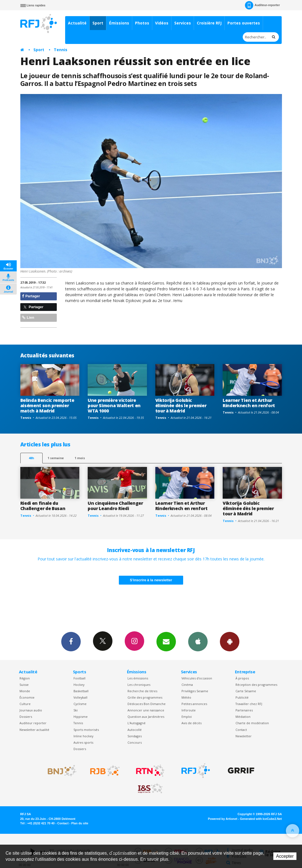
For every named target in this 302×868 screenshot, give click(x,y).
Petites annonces (194, 704)
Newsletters (166, 641)
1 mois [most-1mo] (80, 458)
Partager (31, 296)
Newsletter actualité (34, 730)
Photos (142, 23)
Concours (135, 742)
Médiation (243, 717)
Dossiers (26, 717)
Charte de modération (252, 723)
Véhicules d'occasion (197, 678)
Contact (241, 730)
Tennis (61, 50)
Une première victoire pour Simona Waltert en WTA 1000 (114, 405)
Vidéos (162, 23)
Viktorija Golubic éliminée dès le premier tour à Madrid (181, 405)
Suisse (24, 685)
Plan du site (80, 823)
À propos (242, 678)
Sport (98, 23)
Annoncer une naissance (146, 710)
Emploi (187, 717)
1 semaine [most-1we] (56, 458)
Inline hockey (83, 736)
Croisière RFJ (209, 23)
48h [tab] (31, 458)
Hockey (79, 685)
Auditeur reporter (33, 723)
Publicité (242, 697)
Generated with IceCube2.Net (261, 819)
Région (25, 678)
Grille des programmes (145, 697)
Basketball (81, 691)
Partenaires (244, 710)
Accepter (285, 856)
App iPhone (198, 641)
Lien (28, 317)
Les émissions (138, 678)
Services (183, 23)
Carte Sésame (246, 691)
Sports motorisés (86, 730)
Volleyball (80, 697)
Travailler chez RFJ (249, 704)
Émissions (119, 23)
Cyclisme (80, 704)
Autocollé (135, 730)
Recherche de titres (142, 691)
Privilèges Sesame (195, 691)
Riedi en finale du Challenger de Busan (43, 506)
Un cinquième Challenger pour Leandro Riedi (115, 506)
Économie (27, 697)
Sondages (135, 736)
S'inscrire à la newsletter (151, 580)
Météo (186, 697)
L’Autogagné (137, 723)
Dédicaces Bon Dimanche (147, 704)
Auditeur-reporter (262, 5)
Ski (76, 710)
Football (79, 678)
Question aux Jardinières (146, 717)
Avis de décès (191, 723)
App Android (230, 641)
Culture (25, 704)
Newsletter (244, 736)
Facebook (71, 641)
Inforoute (189, 710)
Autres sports (83, 742)
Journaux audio (31, 710)
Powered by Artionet (223, 819)
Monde (25, 691)
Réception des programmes (256, 685)
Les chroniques (139, 685)
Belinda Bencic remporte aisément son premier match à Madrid (47, 405)
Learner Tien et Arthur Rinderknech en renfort (249, 403)
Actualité (77, 23)
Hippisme (81, 717)
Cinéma (187, 685)
